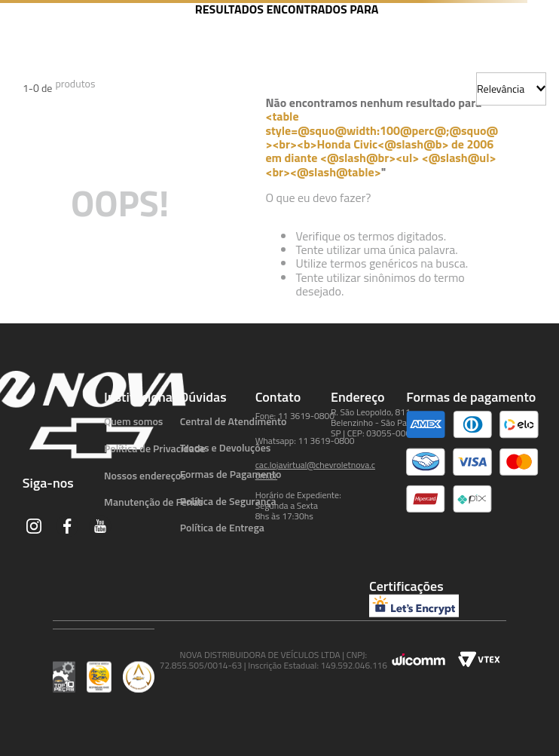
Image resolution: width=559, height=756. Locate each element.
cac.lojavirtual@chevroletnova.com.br (315, 470)
